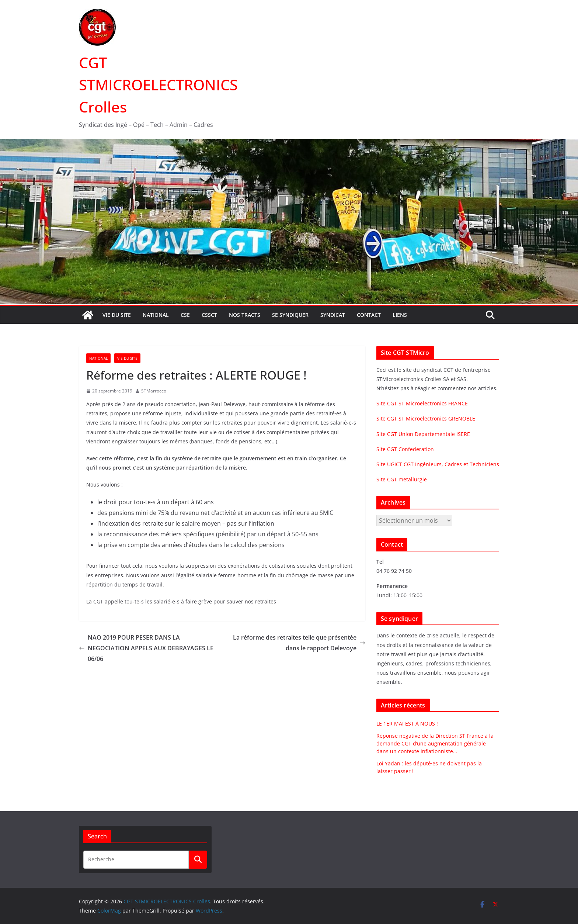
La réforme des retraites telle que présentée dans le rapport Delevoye (299, 643)
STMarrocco (154, 391)
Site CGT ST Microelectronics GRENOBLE (426, 418)
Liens (400, 315)
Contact (369, 315)
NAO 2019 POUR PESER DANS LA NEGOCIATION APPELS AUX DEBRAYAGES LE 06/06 (146, 648)
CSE (185, 315)
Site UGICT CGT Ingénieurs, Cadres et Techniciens (438, 464)
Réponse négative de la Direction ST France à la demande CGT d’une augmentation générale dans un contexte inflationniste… (435, 743)
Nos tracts (245, 315)
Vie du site (117, 315)
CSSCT (209, 315)
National (156, 315)
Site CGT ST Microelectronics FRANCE (422, 403)
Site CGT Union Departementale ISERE (423, 434)
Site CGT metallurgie (402, 479)
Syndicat (333, 315)
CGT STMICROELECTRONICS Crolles (158, 85)
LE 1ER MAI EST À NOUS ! (407, 724)
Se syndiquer (290, 315)
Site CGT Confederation (405, 449)
